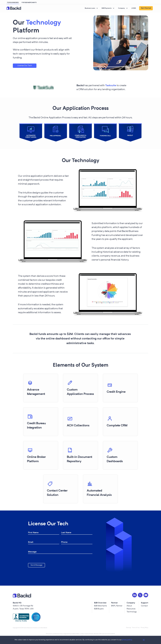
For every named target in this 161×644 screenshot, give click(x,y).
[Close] (144, 640)
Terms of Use (136, 628)
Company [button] (123, 8)
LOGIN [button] (134, 8)
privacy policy (127, 640)
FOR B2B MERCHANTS (29, 3)
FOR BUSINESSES (13, 3)
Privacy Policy (144, 628)
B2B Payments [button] (108, 8)
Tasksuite (111, 86)
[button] (14, 8)
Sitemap (129, 628)
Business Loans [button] (92, 8)
